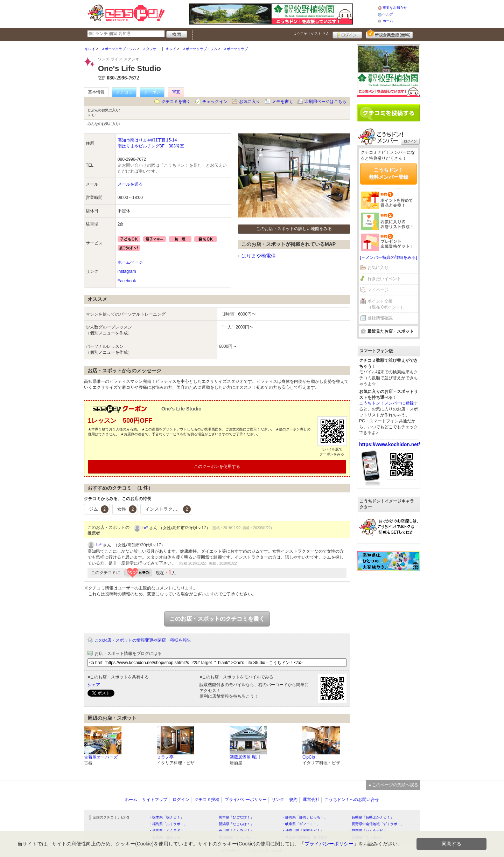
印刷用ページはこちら (325, 102)
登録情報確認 (380, 318)
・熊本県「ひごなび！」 (234, 817)
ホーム (388, 21)
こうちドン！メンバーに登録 (386, 403)
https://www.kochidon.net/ (390, 444)
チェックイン (215, 102)
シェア (94, 685)
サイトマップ (155, 800)
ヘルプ (388, 14)
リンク (278, 800)
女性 (127, 509)
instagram (127, 271)
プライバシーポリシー (246, 800)
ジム (99, 509)
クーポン (152, 92)
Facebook (127, 281)
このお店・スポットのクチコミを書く (217, 619)
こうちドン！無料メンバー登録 (388, 173)
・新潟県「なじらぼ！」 (234, 824)
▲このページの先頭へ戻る (393, 785)
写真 (176, 92)
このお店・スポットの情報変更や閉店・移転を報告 (143, 640)
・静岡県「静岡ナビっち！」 (304, 817)
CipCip (309, 757)
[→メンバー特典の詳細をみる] (389, 257)
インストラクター (168, 509)
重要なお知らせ (395, 8)
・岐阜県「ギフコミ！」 (301, 824)
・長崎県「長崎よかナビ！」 (371, 817)
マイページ (378, 290)
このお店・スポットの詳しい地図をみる (294, 229)
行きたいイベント (384, 279)
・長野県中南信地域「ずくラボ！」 (376, 824)
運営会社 (311, 800)
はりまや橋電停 (259, 256)
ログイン (347, 34)
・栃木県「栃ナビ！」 (166, 817)
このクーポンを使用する (217, 466)
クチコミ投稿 (207, 800)
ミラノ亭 (165, 757)
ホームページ (130, 262)
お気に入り (250, 102)
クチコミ (124, 92)
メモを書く (282, 102)
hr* (145, 528)
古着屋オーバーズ (101, 757)
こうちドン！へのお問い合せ (352, 800)
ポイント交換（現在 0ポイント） (386, 304)
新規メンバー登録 (389, 34)
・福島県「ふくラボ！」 (168, 824)
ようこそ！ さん (311, 33)
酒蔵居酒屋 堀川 (245, 757)
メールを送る (130, 184)
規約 (293, 800)
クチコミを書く (176, 102)
